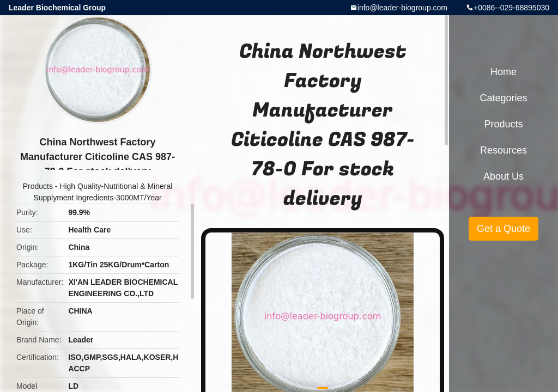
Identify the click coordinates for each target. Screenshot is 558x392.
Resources (504, 150)
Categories (503, 98)
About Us (504, 176)
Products (38, 186)
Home (504, 72)
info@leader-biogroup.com (402, 8)
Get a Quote (504, 229)
